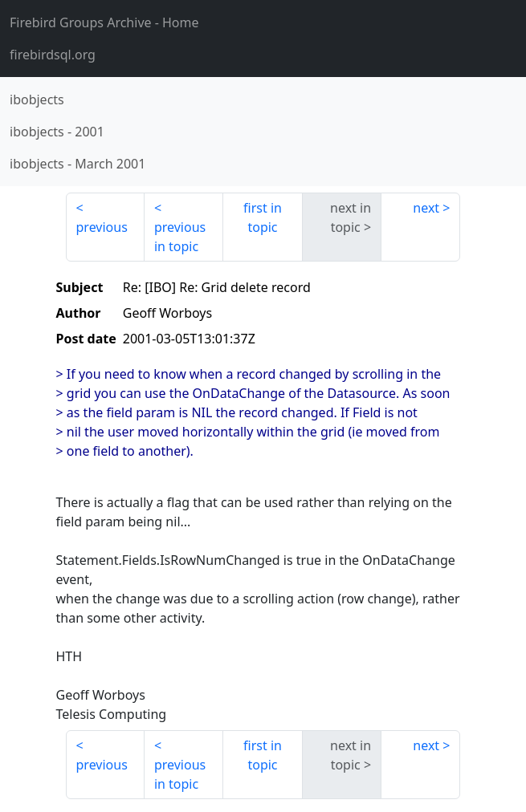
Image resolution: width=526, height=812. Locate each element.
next (426, 208)
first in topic (263, 217)
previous (102, 227)
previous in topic (180, 237)
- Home (104, 22)
